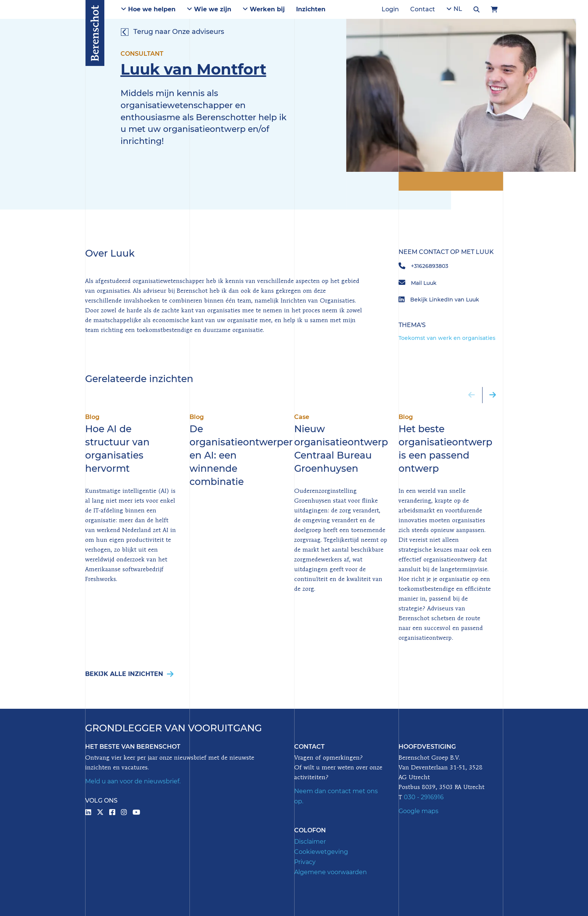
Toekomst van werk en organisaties (447, 338)
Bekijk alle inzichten (129, 674)
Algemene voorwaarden (331, 872)
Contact (423, 9)
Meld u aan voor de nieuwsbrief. (133, 781)
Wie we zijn (209, 9)
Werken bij (264, 9)
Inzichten (311, 9)
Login (390, 9)
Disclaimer (310, 842)
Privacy (305, 862)
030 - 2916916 (424, 797)
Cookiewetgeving (321, 852)
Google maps (418, 811)
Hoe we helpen (148, 9)
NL (454, 9)
